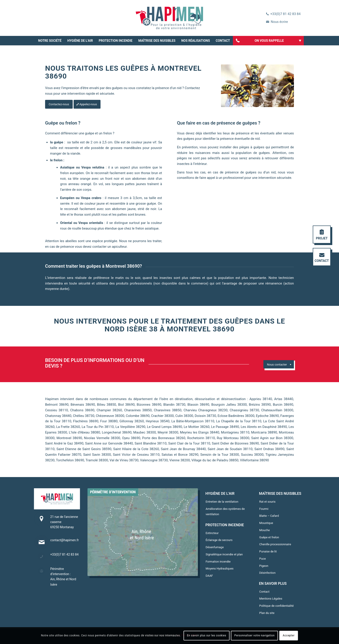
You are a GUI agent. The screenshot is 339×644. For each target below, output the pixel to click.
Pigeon (264, 566)
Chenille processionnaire (275, 544)
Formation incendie (218, 562)
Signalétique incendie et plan (224, 554)
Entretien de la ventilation (222, 502)
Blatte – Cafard (269, 516)
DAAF (209, 576)
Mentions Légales (271, 599)
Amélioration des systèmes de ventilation (225, 512)
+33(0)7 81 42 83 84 (285, 14)
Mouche (265, 530)
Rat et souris (268, 502)
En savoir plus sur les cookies (207, 635)
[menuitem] (50, 41)
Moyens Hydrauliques (220, 568)
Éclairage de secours (219, 540)
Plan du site (267, 613)
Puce (263, 559)
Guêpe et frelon (269, 537)
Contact (264, 592)
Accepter (289, 635)
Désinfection (268, 573)
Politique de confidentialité (277, 606)
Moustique (266, 523)
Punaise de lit (268, 551)
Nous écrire (279, 22)
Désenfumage (215, 547)
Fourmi (264, 509)
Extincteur (212, 533)
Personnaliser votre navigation (255, 635)
